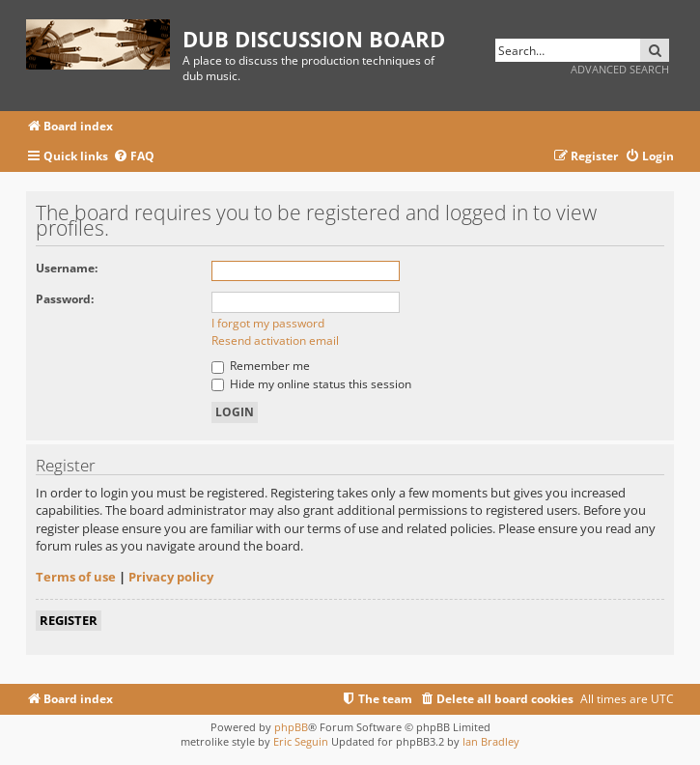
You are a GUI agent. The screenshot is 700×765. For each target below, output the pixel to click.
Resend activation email (275, 340)
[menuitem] (134, 157)
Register (69, 620)
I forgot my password (268, 323)
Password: (65, 299)
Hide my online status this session (311, 384)
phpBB (291, 727)
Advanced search (620, 69)
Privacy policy (171, 577)
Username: (67, 268)
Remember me (261, 366)
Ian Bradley (491, 741)
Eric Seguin (301, 741)
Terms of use (76, 577)
